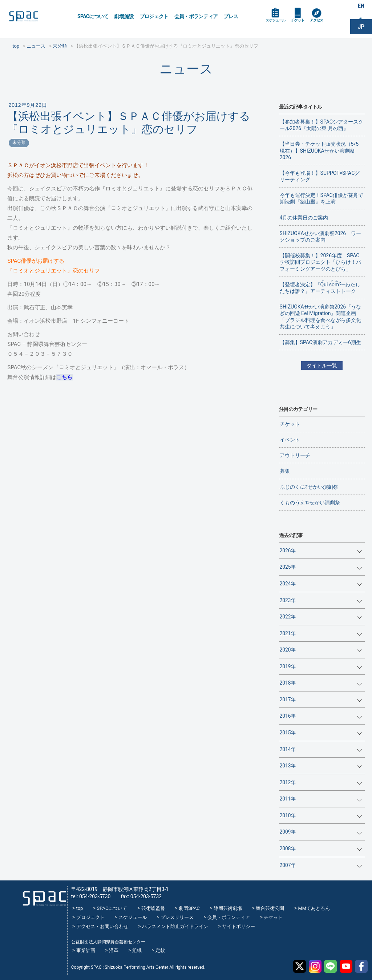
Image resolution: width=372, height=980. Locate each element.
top (80, 908)
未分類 (19, 142)
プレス (231, 16)
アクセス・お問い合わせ (102, 926)
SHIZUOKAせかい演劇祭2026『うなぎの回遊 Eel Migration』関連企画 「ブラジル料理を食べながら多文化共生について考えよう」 (321, 317)
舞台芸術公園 (270, 908)
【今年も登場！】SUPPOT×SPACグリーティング (320, 176)
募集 (285, 471)
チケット (308, 26)
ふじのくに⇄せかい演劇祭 (309, 487)
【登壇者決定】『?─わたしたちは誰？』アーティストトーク (320, 287)
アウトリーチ (295, 455)
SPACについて (93, 16)
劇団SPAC (189, 908)
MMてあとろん (314, 908)
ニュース (186, 69)
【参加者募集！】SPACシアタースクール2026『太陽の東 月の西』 (322, 125)
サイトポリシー (238, 926)
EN (361, 8)
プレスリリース (177, 917)
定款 (160, 950)
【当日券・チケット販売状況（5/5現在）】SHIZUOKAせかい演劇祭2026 (319, 150)
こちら (64, 377)
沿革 (114, 950)
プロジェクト (154, 16)
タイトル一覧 (322, 366)
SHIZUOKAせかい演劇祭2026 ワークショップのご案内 (321, 237)
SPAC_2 (41, 894)
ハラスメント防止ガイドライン (175, 926)
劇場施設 (124, 16)
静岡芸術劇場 (228, 908)
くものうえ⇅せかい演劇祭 (310, 503)
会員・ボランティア (196, 16)
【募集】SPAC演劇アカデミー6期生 (320, 342)
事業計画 (86, 950)
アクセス (331, 26)
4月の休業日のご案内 (304, 218)
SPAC (38, 18)
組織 (137, 950)
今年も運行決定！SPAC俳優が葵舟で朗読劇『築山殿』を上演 (322, 198)
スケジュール (279, 26)
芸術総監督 (153, 908)
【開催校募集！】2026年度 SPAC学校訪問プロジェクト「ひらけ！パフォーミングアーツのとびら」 (320, 262)
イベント (290, 440)
